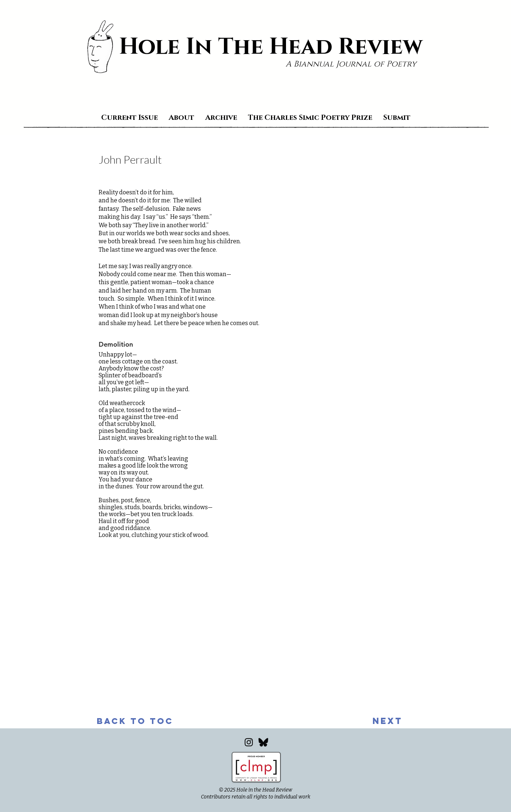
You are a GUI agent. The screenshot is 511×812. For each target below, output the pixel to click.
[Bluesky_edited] (263, 742)
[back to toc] (135, 721)
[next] (388, 721)
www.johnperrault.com (130, 681)
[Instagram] (249, 742)
